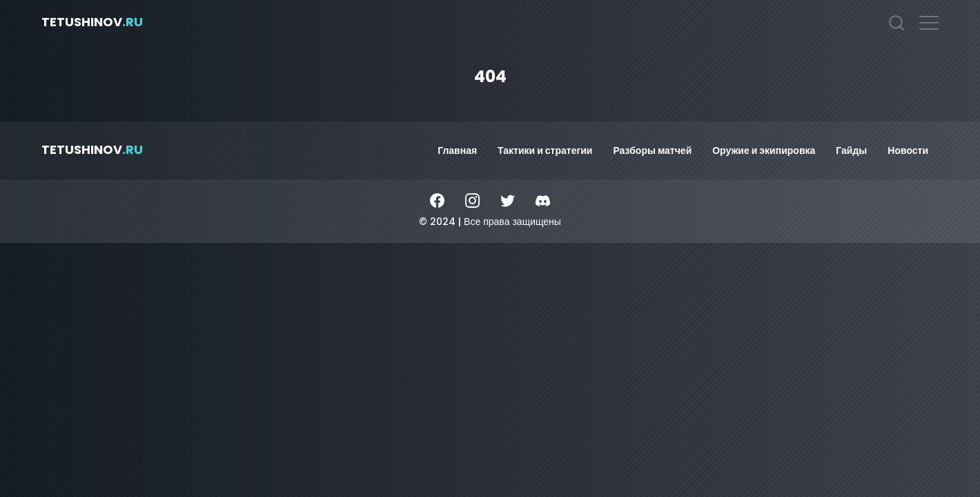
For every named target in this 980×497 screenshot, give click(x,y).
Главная (457, 150)
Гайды (851, 150)
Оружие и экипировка (764, 150)
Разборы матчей (652, 150)
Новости (908, 150)
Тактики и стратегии (545, 150)
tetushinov (92, 22)
